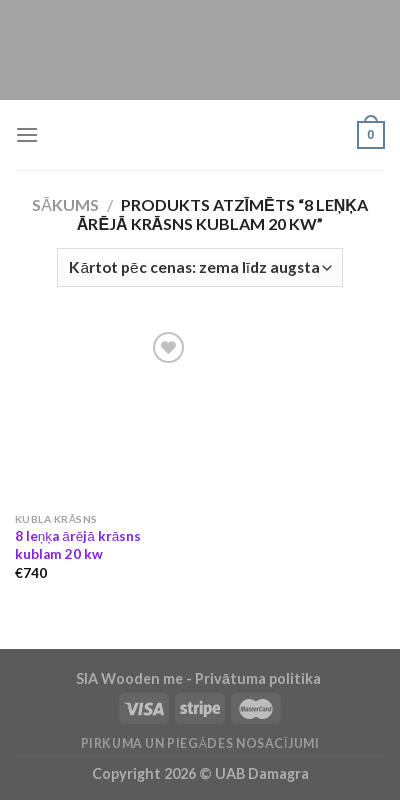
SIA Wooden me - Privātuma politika (200, 678)
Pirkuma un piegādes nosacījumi (200, 743)
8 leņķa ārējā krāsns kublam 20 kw (78, 545)
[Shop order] (200, 267)
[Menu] (27, 134)
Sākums (65, 204)
